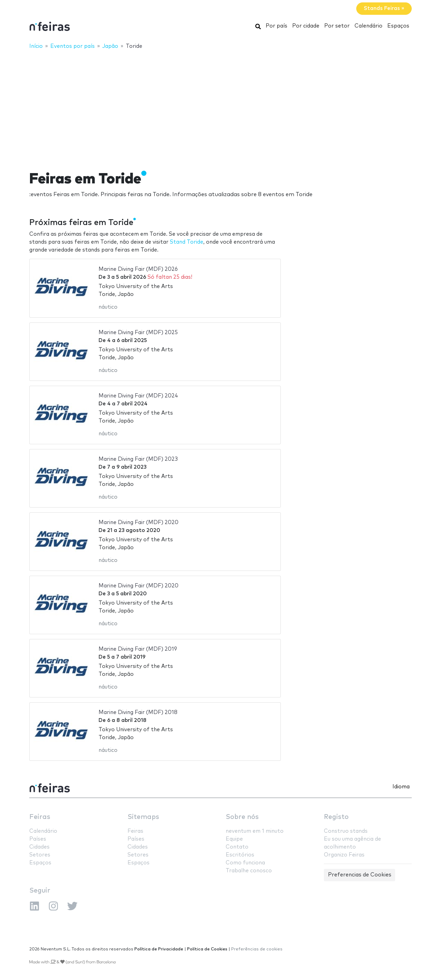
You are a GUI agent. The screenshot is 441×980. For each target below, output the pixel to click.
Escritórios (240, 855)
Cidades (39, 847)
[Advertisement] (220, 106)
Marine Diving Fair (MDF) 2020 (139, 523)
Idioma (401, 787)
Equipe (234, 839)
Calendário (368, 26)
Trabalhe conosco (249, 871)
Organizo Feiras (344, 855)
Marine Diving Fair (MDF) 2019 (138, 649)
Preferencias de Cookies (360, 875)
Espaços (398, 26)
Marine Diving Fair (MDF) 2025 (138, 333)
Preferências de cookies (257, 949)
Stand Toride (187, 242)
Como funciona (245, 863)
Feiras (40, 817)
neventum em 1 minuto (255, 831)
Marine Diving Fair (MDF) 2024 (138, 396)
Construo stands (346, 831)
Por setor (337, 26)
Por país (276, 26)
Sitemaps (143, 817)
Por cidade (306, 26)
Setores (40, 855)
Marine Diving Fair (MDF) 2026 (138, 269)
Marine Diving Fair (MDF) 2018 (138, 712)
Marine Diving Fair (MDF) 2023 (138, 459)
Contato (237, 847)
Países (38, 839)
